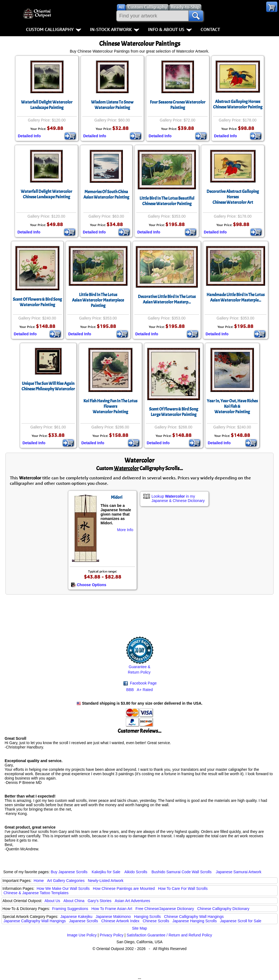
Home (39, 881)
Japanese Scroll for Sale (241, 921)
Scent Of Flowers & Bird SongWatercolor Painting (37, 302)
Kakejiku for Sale (106, 872)
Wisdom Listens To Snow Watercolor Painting (112, 105)
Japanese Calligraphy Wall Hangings (35, 921)
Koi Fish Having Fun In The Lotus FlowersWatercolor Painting (110, 406)
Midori (117, 497)
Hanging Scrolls (147, 917)
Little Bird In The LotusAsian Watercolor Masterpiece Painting (98, 300)
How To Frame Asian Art (112, 909)
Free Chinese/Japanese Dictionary (165, 909)
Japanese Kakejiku (77, 917)
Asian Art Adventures (132, 901)
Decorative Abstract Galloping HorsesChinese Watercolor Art (233, 197)
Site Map (139, 928)
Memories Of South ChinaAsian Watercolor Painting (106, 194)
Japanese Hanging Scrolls (195, 921)
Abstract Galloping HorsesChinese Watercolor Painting (238, 104)
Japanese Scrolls (84, 921)
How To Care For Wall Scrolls (183, 888)
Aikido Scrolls (136, 872)
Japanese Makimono (113, 917)
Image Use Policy (82, 935)
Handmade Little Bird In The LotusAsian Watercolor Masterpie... (236, 297)
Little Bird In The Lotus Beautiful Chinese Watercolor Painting (167, 201)
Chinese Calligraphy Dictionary (223, 909)
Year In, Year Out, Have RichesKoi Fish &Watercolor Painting (232, 406)
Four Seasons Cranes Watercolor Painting (178, 105)
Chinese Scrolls (156, 921)
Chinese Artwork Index (120, 921)
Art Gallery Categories (66, 881)
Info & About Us (170, 29)
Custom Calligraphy (54, 29)
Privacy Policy (112, 935)
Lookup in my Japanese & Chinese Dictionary (178, 498)
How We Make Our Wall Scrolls (63, 888)
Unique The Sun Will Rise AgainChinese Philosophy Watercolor (48, 386)
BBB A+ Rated (139, 690)
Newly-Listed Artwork (106, 881)
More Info (125, 530)
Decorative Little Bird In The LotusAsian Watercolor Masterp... (167, 299)
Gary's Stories (100, 901)
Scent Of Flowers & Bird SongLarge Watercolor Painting (174, 412)
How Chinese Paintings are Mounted (124, 888)
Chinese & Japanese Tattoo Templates (36, 893)
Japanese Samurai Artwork (239, 872)
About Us (52, 901)
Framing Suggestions (70, 909)
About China (74, 901)
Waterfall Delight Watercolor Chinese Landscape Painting (46, 194)
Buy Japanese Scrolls (69, 872)
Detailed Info (29, 136)
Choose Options (89, 585)
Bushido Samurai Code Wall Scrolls (181, 872)
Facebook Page (140, 683)
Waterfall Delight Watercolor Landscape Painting (47, 105)
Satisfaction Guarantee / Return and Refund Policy (169, 935)
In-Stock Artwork (115, 29)
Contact (210, 29)
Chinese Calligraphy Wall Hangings (194, 917)
